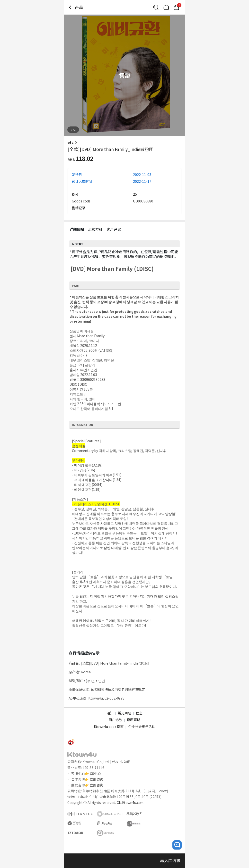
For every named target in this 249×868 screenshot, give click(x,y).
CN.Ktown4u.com (130, 802)
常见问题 (124, 713)
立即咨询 (97, 779)
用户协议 (115, 720)
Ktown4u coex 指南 (109, 726)
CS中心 (95, 773)
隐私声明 (133, 720)
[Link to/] (166, 7)
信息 (139, 713)
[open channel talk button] (177, 845)
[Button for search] (156, 7)
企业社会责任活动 (142, 726)
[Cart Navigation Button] (176, 7)
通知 (110, 713)
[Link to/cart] (176, 7)
